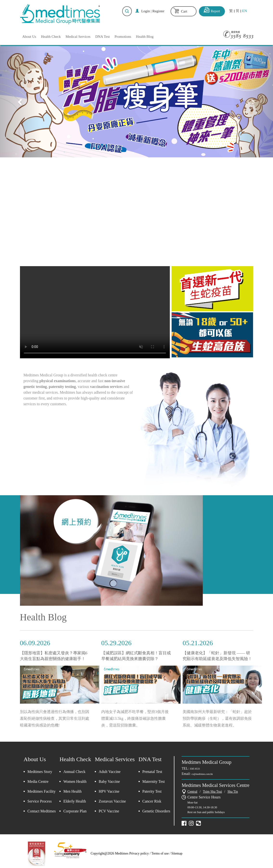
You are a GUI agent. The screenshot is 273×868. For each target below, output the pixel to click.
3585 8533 (195, 769)
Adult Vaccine (110, 772)
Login (146, 11)
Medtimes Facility (41, 791)
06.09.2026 (35, 643)
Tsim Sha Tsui (212, 792)
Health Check (51, 37)
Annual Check (74, 772)
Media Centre (38, 781)
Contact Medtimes (42, 811)
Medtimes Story (40, 772)
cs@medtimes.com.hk (202, 774)
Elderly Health (75, 801)
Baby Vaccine (109, 781)
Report (215, 11)
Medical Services (78, 37)
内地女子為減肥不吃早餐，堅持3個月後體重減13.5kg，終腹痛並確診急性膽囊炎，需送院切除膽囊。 (135, 718)
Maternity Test (154, 781)
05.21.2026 (198, 643)
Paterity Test (152, 791)
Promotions (123, 37)
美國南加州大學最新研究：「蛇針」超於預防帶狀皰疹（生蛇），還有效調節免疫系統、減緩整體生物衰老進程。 (217, 718)
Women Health (75, 781)
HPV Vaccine (109, 791)
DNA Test (102, 37)
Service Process (40, 801)
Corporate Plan (75, 811)
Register (159, 11)
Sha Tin (233, 792)
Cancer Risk (152, 801)
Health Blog (145, 37)
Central (192, 792)
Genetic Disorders (156, 811)
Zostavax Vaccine (112, 801)
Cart (184, 11)
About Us (29, 37)
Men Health (72, 791)
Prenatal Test (152, 772)
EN (245, 11)
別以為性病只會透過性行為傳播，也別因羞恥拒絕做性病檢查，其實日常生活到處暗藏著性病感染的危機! (55, 718)
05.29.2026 (116, 643)
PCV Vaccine (109, 811)
